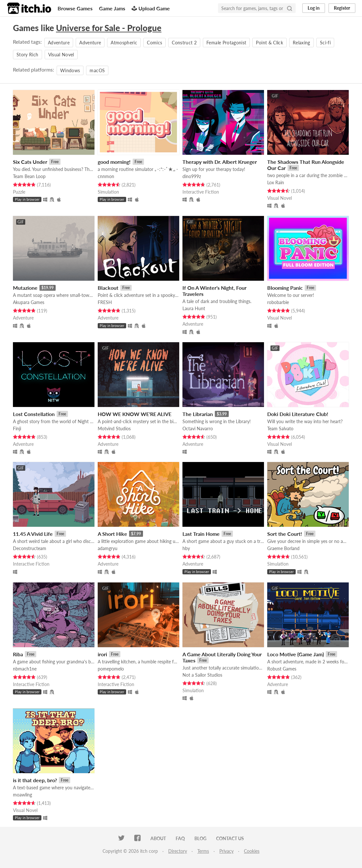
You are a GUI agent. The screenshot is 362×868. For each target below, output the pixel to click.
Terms (203, 851)
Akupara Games (29, 302)
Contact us (230, 838)
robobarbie (278, 302)
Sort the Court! (285, 534)
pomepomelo (111, 669)
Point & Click (269, 43)
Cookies (252, 851)
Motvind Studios (114, 428)
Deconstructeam (30, 548)
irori (102, 654)
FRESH (105, 302)
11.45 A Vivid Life (33, 534)
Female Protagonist (226, 43)
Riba (18, 654)
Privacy (226, 851)
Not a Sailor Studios (202, 675)
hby (186, 548)
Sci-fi (325, 43)
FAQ (180, 838)
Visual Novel (61, 55)
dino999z (192, 176)
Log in (314, 8)
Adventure (59, 43)
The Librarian (198, 414)
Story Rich (27, 55)
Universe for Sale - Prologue (109, 28)
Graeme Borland (283, 548)
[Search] (290, 8)
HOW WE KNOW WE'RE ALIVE (135, 414)
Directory (178, 851)
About (158, 838)
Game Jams (112, 8)
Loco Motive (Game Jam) (296, 654)
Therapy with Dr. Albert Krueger (220, 162)
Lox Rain (276, 182)
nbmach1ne (25, 669)
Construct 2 (184, 43)
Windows (70, 70)
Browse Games (75, 8)
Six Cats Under (30, 162)
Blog (200, 838)
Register (342, 8)
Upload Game (151, 8)
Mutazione (25, 288)
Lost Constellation (34, 414)
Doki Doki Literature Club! (298, 414)
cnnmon (106, 176)
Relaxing (302, 43)
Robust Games (282, 669)
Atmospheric (124, 43)
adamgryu (108, 548)
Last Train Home (201, 534)
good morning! (114, 162)
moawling (22, 795)
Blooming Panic (285, 288)
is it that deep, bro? (35, 780)
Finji (17, 428)
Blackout (108, 288)
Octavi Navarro (198, 428)
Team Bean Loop (29, 176)
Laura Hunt (194, 308)
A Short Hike (112, 534)
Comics (154, 43)
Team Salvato (280, 428)
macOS (97, 70)
